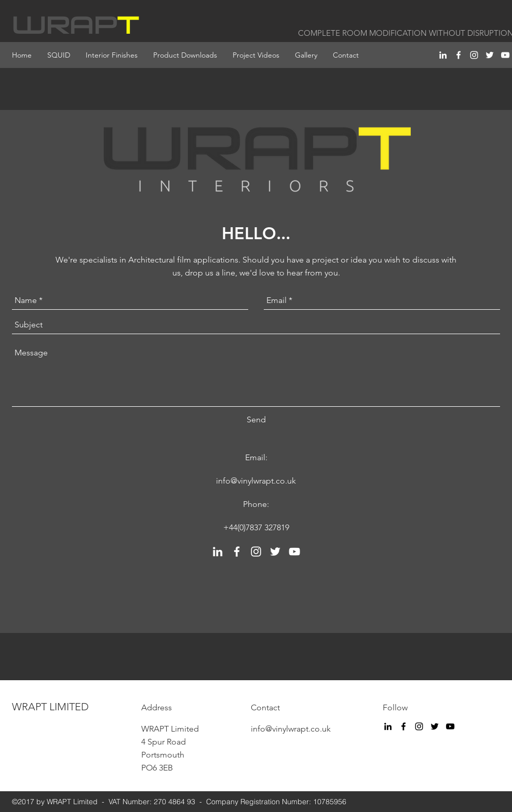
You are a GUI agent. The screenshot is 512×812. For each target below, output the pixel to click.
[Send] (256, 420)
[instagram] (474, 55)
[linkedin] (443, 55)
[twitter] (490, 55)
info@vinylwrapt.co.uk (256, 481)
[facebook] (459, 55)
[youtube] (505, 55)
